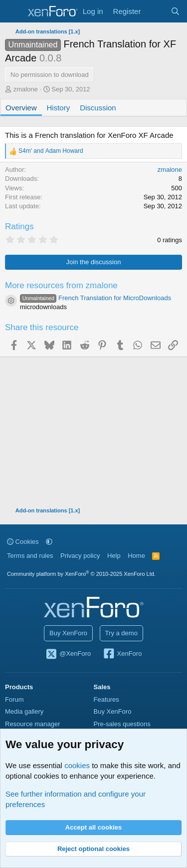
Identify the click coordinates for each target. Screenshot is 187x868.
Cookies (23, 542)
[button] (49, 542)
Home (136, 556)
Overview (21, 108)
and (51, 151)
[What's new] (155, 11)
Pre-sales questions (122, 724)
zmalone (26, 89)
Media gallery (24, 711)
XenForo (122, 654)
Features (106, 699)
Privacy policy (80, 556)
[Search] (175, 11)
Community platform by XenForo (81, 574)
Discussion (98, 108)
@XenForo (68, 654)
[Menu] (14, 11)
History (59, 108)
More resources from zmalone (61, 285)
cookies (77, 765)
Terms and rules (30, 556)
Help (114, 556)
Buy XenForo (68, 633)
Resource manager (33, 724)
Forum (14, 699)
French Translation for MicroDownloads (95, 298)
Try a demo (121, 633)
